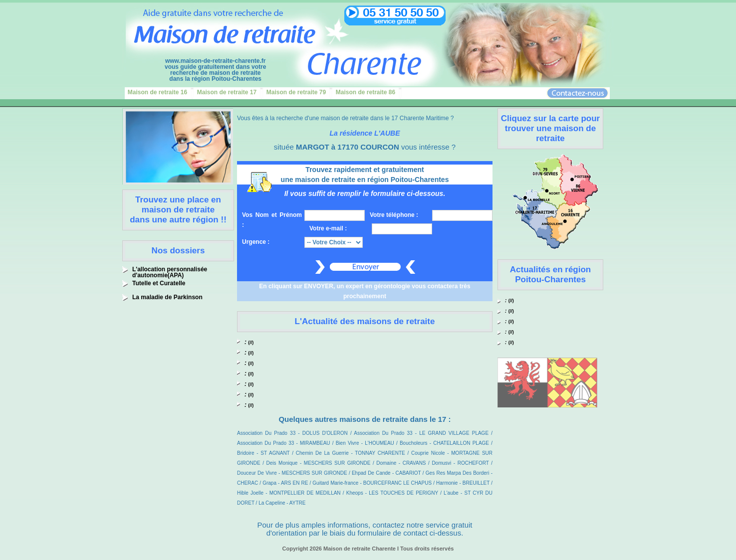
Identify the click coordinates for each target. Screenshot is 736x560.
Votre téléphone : (394, 215)
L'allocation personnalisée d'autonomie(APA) (170, 272)
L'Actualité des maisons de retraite (365, 321)
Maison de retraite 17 (227, 92)
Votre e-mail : (328, 228)
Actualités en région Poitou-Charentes (550, 275)
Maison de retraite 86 (366, 92)
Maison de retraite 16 (157, 92)
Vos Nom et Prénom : (272, 220)
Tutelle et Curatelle (159, 283)
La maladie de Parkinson (167, 297)
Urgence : (256, 242)
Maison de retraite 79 (296, 92)
